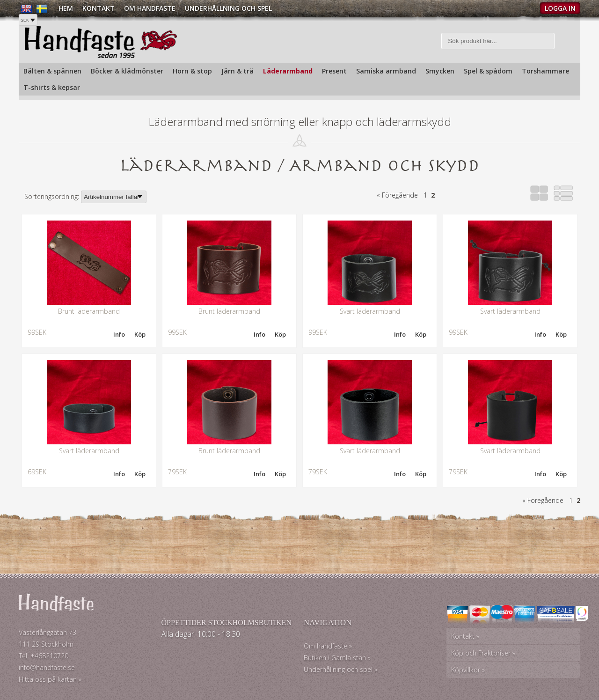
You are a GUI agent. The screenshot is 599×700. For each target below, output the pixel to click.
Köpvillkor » (468, 670)
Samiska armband (386, 71)
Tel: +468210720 (44, 656)
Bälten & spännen (52, 71)
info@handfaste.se (47, 667)
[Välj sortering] (114, 197)
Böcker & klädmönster (127, 71)
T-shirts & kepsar (52, 87)
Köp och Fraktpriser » (483, 653)
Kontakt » (465, 636)
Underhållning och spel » (340, 669)
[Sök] (498, 41)
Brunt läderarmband (89, 311)
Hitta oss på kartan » (50, 679)
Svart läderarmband (370, 311)
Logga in (560, 8)
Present (334, 71)
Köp (140, 334)
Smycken (440, 71)
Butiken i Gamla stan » (337, 658)
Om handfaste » (328, 646)
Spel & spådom (488, 71)
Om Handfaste (150, 8)
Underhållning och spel (228, 8)
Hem (66, 8)
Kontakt (99, 8)
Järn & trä (237, 71)
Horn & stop (192, 71)
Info (119, 334)
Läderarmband (288, 71)
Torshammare (545, 71)
